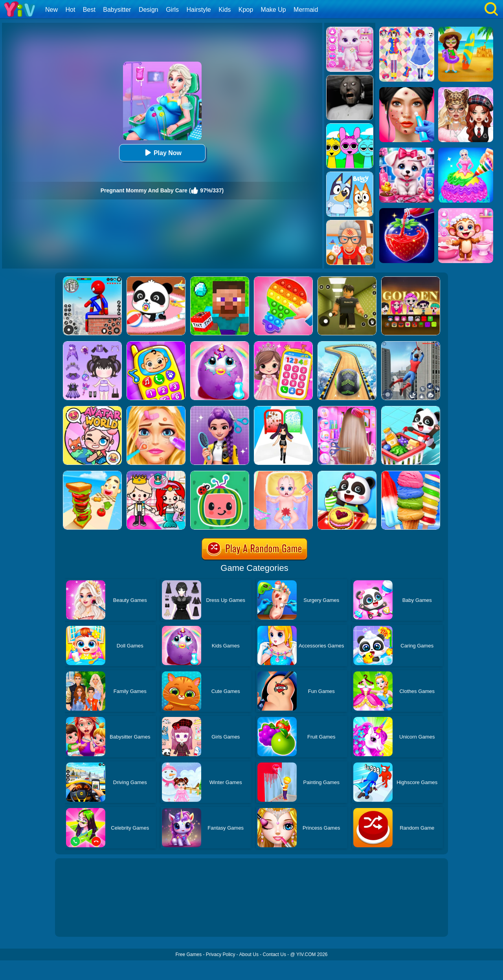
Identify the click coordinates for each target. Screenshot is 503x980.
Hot (70, 10)
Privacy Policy (221, 954)
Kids (225, 10)
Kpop (246, 10)
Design (149, 10)
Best (89, 10)
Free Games (188, 954)
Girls (172, 10)
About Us (249, 954)
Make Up (274, 10)
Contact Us (274, 954)
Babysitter (117, 10)
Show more (82, 922)
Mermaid (306, 10)
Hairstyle (199, 10)
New (51, 10)
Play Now (162, 153)
